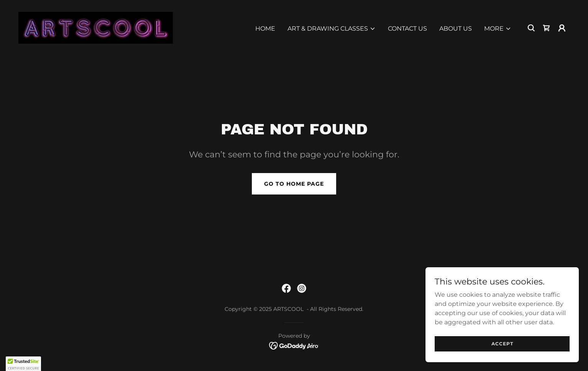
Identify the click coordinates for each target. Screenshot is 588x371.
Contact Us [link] (407, 29)
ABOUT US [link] (456, 29)
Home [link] (265, 29)
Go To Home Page (294, 184)
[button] (332, 29)
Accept (502, 344)
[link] (96, 27)
